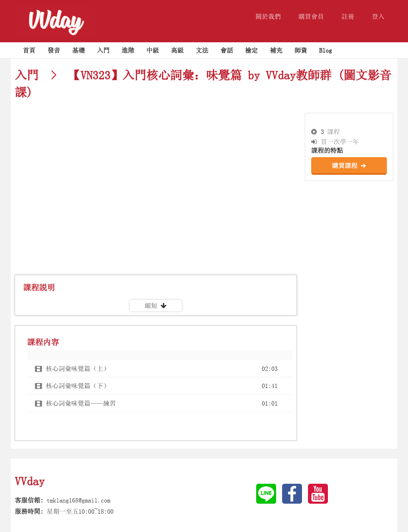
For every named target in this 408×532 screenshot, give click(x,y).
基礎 (78, 50)
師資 (301, 50)
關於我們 (268, 16)
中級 (153, 50)
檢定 (251, 50)
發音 (54, 50)
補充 (276, 50)
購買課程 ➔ (349, 166)
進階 (128, 50)
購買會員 (311, 16)
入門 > (39, 75)
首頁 (29, 50)
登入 (378, 16)
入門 (103, 50)
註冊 (348, 16)
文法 (202, 50)
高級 (177, 50)
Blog (326, 50)
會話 (227, 50)
